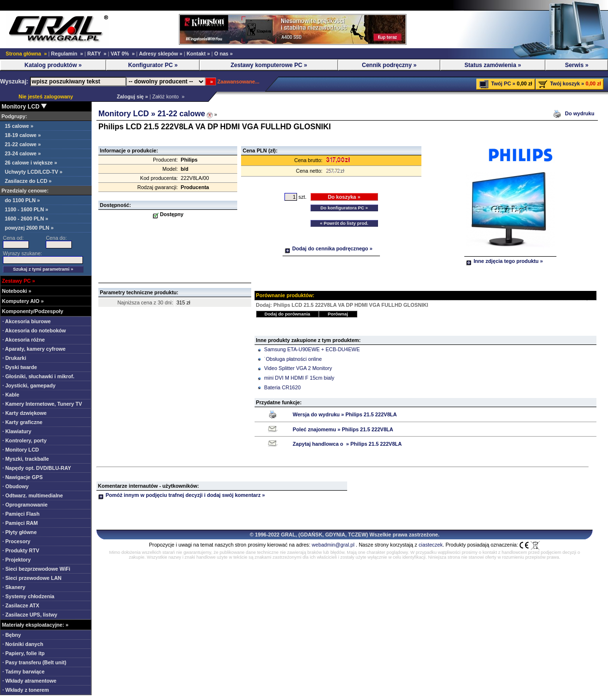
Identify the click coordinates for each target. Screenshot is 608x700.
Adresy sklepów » (161, 54)
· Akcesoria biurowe (27, 321)
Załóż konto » (169, 96)
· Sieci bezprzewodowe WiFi (36, 569)
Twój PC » (503, 83)
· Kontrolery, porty (25, 440)
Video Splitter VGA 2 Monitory (298, 368)
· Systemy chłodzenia (28, 596)
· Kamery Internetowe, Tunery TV (42, 404)
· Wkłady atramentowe (29, 681)
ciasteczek (431, 545)
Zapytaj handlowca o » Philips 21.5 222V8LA (347, 444)
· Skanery (14, 587)
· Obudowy (15, 486)
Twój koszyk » (567, 83)
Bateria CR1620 (283, 387)
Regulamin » (67, 54)
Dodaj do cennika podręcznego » (328, 248)
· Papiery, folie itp (23, 653)
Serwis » (577, 65)
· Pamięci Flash (21, 514)
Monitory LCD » (128, 114)
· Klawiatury (17, 431)
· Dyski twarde (20, 367)
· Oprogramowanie (25, 505)
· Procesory (16, 541)
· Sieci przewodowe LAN (32, 578)
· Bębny (12, 635)
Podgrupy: (14, 116)
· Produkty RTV (21, 550)
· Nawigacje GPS (23, 477)
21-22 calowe (182, 114)
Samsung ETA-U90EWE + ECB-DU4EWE (312, 349)
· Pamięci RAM (20, 523)
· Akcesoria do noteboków (34, 330)
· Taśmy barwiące (23, 672)
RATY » (97, 54)
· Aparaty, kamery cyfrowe (34, 349)
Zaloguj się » (131, 96)
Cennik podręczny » (389, 65)
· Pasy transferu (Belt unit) (34, 662)
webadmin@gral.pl (333, 545)
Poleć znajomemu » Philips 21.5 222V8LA (343, 429)
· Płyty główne (20, 532)
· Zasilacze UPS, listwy (30, 615)
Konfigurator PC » (153, 65)
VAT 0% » (122, 54)
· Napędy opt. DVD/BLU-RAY (37, 468)
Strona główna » (26, 54)
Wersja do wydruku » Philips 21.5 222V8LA (345, 414)
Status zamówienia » (493, 65)
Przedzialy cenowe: (24, 191)
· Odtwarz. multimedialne (33, 495)
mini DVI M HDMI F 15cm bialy (299, 378)
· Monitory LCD (21, 450)
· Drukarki (14, 358)
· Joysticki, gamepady (29, 385)
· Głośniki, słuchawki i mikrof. (38, 376)
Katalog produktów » (53, 65)
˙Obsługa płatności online (293, 359)
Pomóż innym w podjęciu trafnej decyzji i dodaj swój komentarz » (181, 495)
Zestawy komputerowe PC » (269, 65)
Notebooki (14, 291)
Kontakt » (198, 54)
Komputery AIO (21, 301)
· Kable (11, 395)
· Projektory (17, 560)
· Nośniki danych (23, 644)
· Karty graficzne (22, 422)
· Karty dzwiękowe (25, 413)
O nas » (223, 54)
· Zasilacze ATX (21, 605)
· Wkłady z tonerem (26, 690)
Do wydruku (581, 113)
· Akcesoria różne (24, 340)
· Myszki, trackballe (26, 459)
